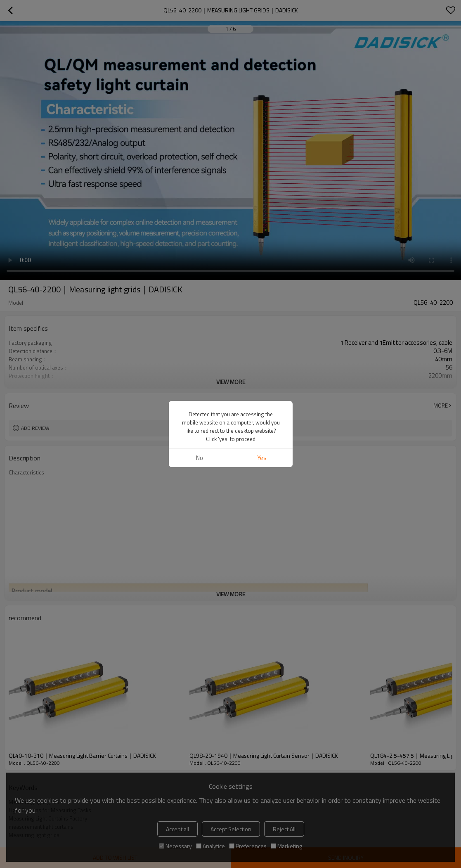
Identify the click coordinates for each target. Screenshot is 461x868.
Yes (261, 458)
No (200, 458)
